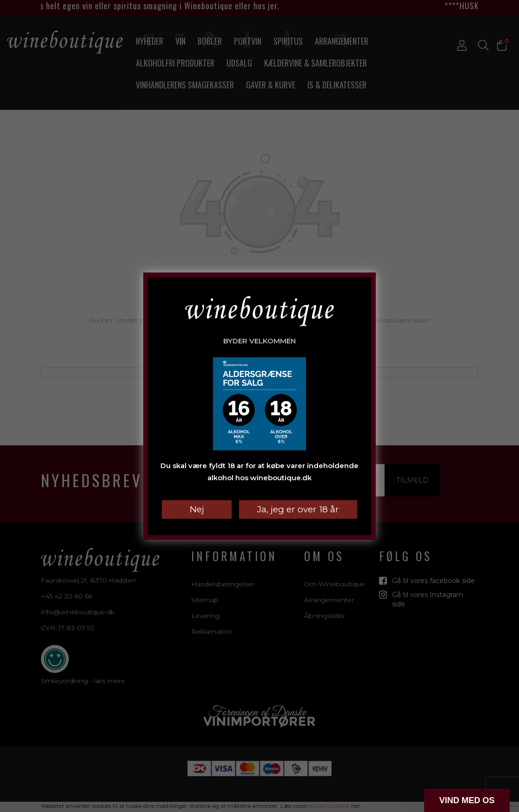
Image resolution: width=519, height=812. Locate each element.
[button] (467, 800)
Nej (197, 509)
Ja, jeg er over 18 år (298, 509)
